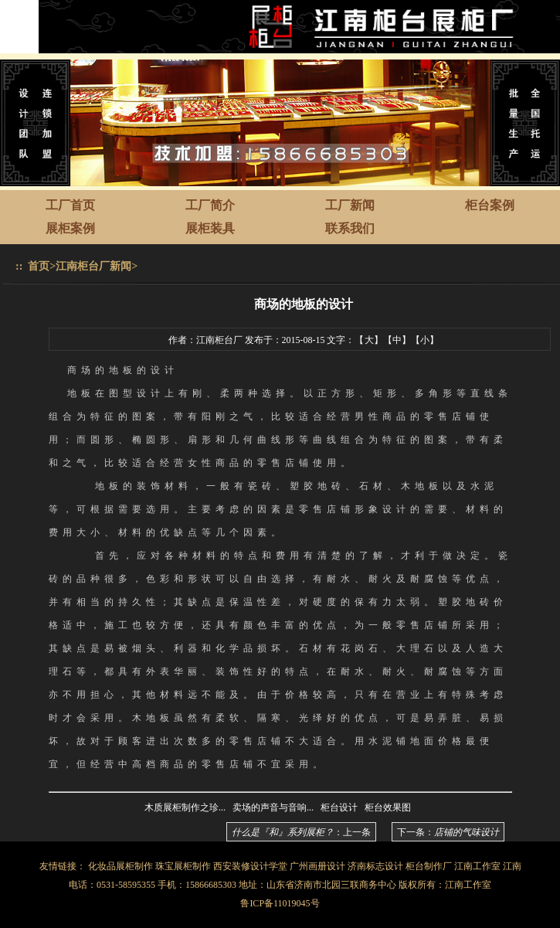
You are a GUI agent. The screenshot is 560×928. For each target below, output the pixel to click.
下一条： (448, 832)
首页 (39, 266)
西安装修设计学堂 (250, 866)
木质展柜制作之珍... (185, 807)
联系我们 (350, 228)
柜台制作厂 (429, 866)
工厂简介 (210, 205)
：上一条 (301, 832)
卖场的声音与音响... (273, 807)
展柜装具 (210, 228)
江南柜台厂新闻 (93, 266)
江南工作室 (477, 866)
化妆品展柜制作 (120, 866)
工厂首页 (70, 205)
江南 (512, 866)
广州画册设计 (317, 866)
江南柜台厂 (219, 340)
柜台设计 (339, 807)
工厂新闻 (350, 205)
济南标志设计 (375, 866)
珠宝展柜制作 (183, 866)
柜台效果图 (388, 807)
